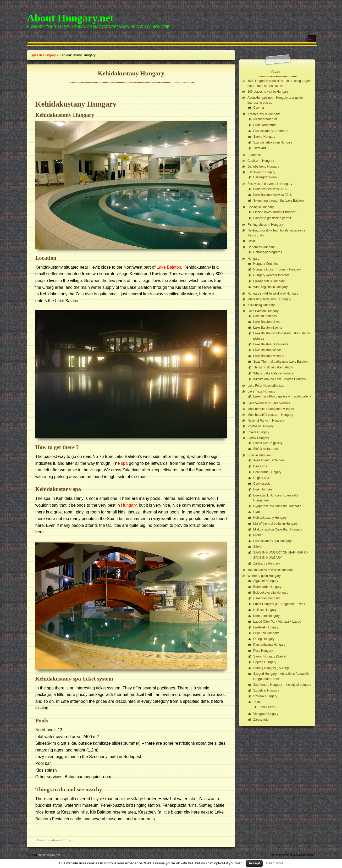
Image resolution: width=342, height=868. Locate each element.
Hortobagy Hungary (261, 247)
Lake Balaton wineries (269, 356)
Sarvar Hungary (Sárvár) (270, 656)
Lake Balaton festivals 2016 (272, 195)
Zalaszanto (261, 720)
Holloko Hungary (265, 610)
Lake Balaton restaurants (271, 344)
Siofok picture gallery (268, 443)
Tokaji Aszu (267, 707)
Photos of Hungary (260, 426)
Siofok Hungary (258, 438)
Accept (254, 863)
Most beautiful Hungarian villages (271, 409)
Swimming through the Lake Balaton (278, 201)
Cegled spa (261, 478)
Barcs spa (260, 466)
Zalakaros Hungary (266, 563)
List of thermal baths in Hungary (275, 524)
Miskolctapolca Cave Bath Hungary (278, 529)
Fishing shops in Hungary (265, 225)
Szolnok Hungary (265, 696)
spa (124, 463)
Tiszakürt (260, 148)
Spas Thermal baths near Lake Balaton (280, 362)
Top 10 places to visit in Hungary (270, 570)
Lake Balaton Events (268, 328)
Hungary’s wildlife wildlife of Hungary (273, 294)
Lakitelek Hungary (266, 627)
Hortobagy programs (267, 252)
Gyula (257, 512)
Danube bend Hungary (263, 167)
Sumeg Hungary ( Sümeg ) (272, 668)
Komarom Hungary (266, 616)
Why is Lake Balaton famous (273, 373)
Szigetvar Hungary (266, 690)
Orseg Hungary (264, 639)
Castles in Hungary (261, 161)
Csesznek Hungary (266, 598)
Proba (257, 535)
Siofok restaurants (266, 449)
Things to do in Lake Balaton (273, 367)
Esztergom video (265, 177)
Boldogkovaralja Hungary (271, 593)
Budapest (254, 155)
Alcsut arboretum (265, 119)
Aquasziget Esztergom (269, 460)
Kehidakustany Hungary (270, 518)
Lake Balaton (169, 267)
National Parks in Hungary (266, 421)
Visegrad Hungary (266, 714)
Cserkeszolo (262, 484)
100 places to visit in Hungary (268, 92)
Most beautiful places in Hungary (270, 415)
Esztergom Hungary (261, 172)
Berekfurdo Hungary (267, 472)
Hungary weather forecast (271, 275)
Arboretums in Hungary (264, 114)
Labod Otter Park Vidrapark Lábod (277, 622)
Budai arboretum (265, 125)
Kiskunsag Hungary (261, 305)
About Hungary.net (70, 18)
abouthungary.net (49, 855)
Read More (275, 863)
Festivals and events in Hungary (270, 184)
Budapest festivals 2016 (270, 189)
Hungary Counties (266, 264)
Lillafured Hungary (266, 633)
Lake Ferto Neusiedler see (266, 386)
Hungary (129, 505)
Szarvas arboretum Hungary (273, 142)
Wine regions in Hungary (270, 287)
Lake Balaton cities (266, 322)
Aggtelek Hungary (266, 581)
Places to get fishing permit (272, 218)
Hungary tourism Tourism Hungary (277, 269)
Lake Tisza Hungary (261, 391)
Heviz (251, 241)
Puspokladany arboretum (271, 131)
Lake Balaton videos (267, 350)
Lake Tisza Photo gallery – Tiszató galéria (282, 396)
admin (55, 840)
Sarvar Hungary (264, 137)
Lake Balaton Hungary (263, 311)
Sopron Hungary (265, 662)
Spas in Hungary (43, 55)
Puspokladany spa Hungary (272, 541)
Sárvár (258, 547)
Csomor (259, 108)
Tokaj (257, 702)
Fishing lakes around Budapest (275, 212)
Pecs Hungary (263, 651)
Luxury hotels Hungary (269, 281)
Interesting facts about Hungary (269, 299)
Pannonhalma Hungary (269, 645)
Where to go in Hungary (264, 576)
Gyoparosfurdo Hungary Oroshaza (277, 506)
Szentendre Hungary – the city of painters (282, 685)
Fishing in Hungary (261, 207)
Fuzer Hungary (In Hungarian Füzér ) (279, 604)
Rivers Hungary (258, 432)
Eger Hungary (263, 489)
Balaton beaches (265, 316)
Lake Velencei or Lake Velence (269, 403)
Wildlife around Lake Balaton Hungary (280, 379)
